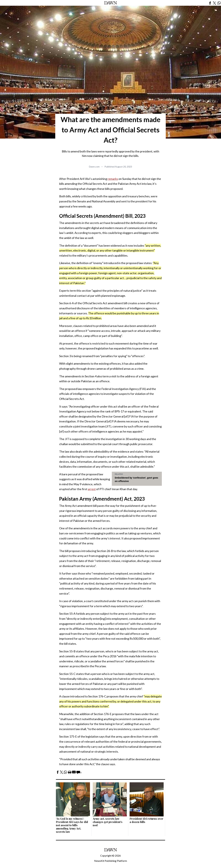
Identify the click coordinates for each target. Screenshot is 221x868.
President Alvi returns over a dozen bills (146, 820)
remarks (113, 179)
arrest (92, 489)
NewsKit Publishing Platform (111, 861)
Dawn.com (94, 167)
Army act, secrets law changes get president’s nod (108, 822)
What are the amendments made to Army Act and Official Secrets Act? (110, 130)
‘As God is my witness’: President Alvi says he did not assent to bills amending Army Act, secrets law (72, 825)
